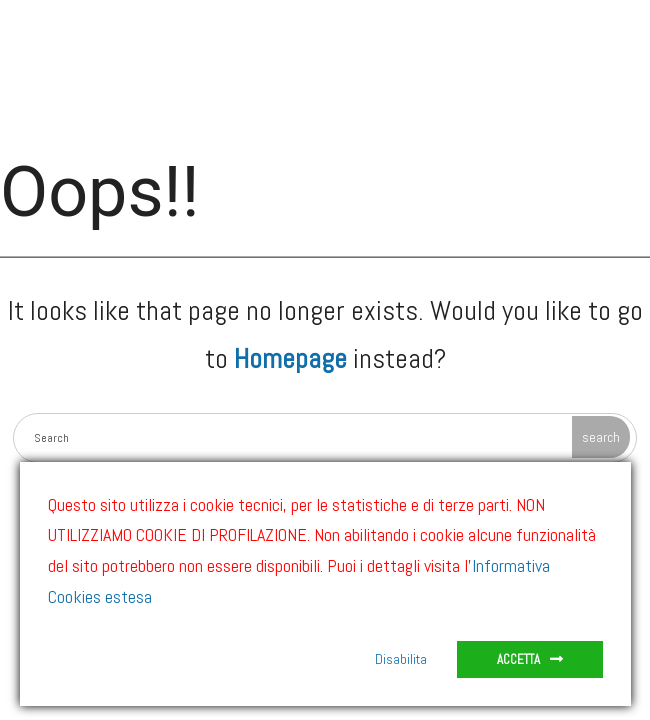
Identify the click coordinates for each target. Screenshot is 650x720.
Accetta (518, 659)
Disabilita (401, 659)
